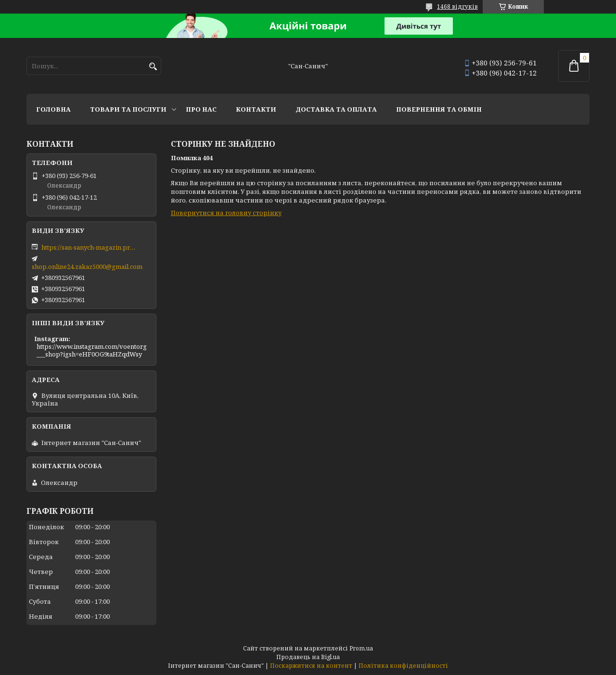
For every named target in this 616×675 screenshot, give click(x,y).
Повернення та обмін (439, 109)
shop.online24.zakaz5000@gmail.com (87, 267)
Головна (53, 109)
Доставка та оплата (336, 109)
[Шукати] (153, 67)
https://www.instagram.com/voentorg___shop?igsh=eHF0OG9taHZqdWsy (92, 350)
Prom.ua (361, 648)
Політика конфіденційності (403, 666)
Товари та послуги (128, 109)
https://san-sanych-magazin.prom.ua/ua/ (90, 247)
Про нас (201, 109)
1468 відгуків (457, 6)
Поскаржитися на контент (311, 666)
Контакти (256, 109)
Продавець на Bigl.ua (308, 657)
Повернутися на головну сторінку (226, 213)
